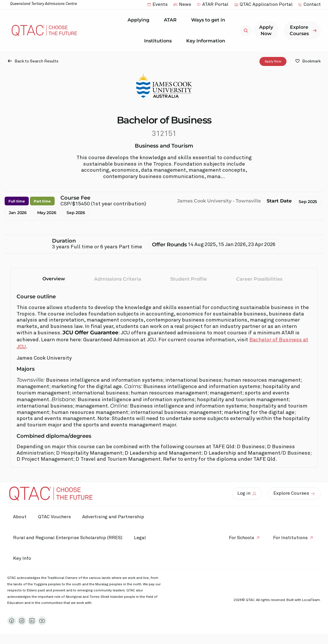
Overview (54, 279)
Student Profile (189, 279)
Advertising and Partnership (113, 517)
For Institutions (290, 538)
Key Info (24, 559)
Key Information (207, 41)
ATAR (172, 20)
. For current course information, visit (203, 340)
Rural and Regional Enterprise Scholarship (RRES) (68, 538)
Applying (140, 20)
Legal (140, 538)
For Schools (242, 538)
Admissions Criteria (118, 279)
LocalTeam (311, 600)
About (20, 517)
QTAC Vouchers (54, 517)
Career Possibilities (259, 279)
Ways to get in (210, 20)
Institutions (159, 41)
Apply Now (273, 62)
